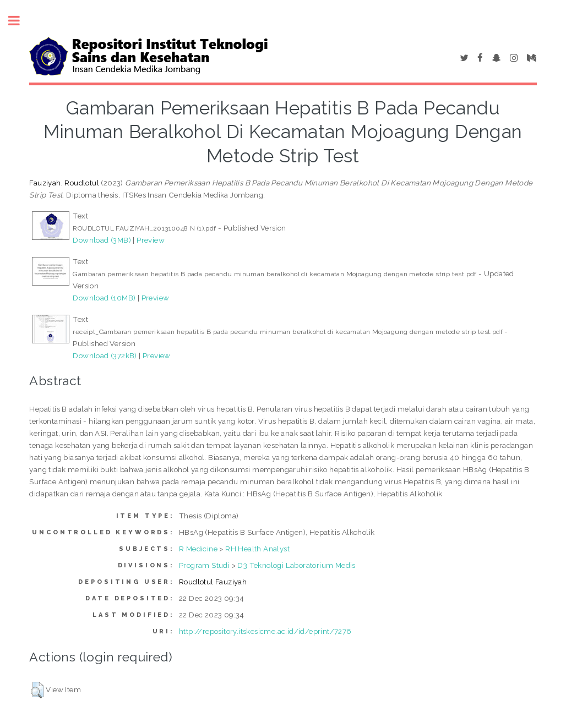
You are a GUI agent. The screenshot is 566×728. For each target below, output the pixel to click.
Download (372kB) (105, 355)
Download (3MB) (102, 240)
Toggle (20, 21)
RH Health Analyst (257, 549)
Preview (151, 240)
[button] (37, 690)
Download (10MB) (104, 298)
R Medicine (198, 549)
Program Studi (204, 565)
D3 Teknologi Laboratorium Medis (296, 565)
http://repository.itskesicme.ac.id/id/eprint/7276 (265, 631)
